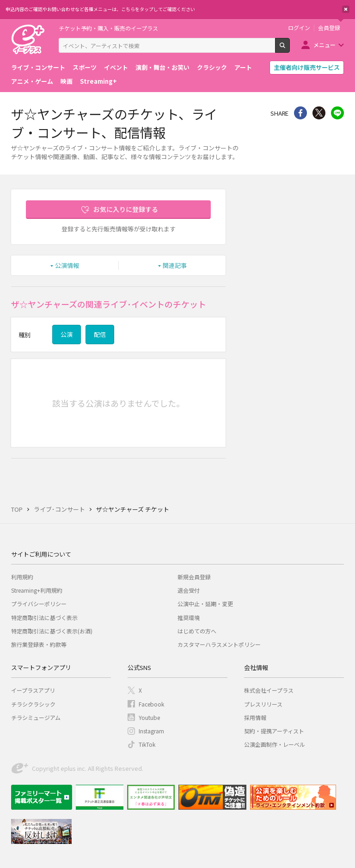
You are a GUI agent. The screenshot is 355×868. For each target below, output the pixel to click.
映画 (67, 81)
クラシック (212, 67)
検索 (290, 49)
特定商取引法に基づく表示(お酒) (52, 631)
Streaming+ (98, 81)
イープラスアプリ (33, 690)
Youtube (149, 717)
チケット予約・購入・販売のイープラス (108, 28)
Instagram (151, 731)
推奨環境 (189, 617)
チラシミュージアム (36, 717)
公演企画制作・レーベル (275, 744)
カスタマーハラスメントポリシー (219, 644)
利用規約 (22, 577)
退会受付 (189, 590)
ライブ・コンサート (38, 67)
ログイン (299, 28)
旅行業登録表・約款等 (39, 644)
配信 (100, 334)
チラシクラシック (33, 704)
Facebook (151, 704)
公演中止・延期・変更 (205, 604)
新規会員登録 (194, 577)
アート (243, 67)
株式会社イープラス (269, 690)
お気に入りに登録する (126, 209)
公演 (67, 334)
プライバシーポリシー (39, 604)
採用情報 (255, 717)
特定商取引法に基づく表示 (44, 617)
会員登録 (329, 28)
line (337, 113)
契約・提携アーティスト (274, 731)
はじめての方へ (197, 631)
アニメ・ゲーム (32, 81)
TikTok (147, 744)
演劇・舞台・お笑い (162, 67)
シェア (300, 113)
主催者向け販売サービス (307, 67)
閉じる (346, 9)
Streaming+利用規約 (37, 590)
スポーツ (85, 67)
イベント (116, 67)
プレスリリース (263, 704)
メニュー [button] (324, 45)
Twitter (319, 113)
